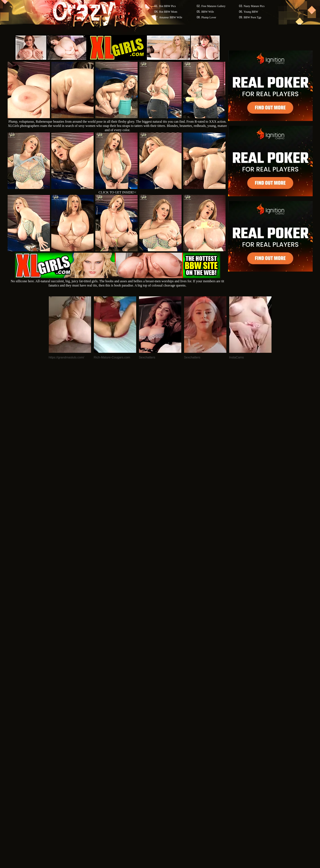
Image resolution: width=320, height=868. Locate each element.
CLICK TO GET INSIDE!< (118, 192)
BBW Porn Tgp (252, 17)
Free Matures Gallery (213, 6)
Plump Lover (209, 17)
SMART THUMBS (170, 760)
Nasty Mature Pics (254, 6)
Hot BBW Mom (168, 12)
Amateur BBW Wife (171, 17)
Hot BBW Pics (167, 6)
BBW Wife (208, 12)
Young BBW (251, 12)
